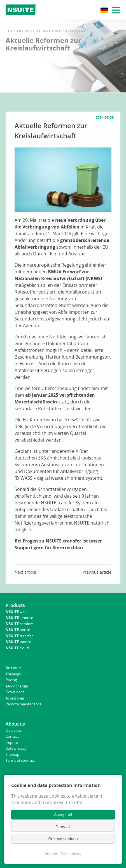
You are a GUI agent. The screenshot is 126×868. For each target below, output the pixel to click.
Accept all (63, 815)
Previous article (97, 572)
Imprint (51, 854)
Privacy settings (63, 839)
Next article (25, 572)
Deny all (63, 827)
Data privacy (71, 854)
